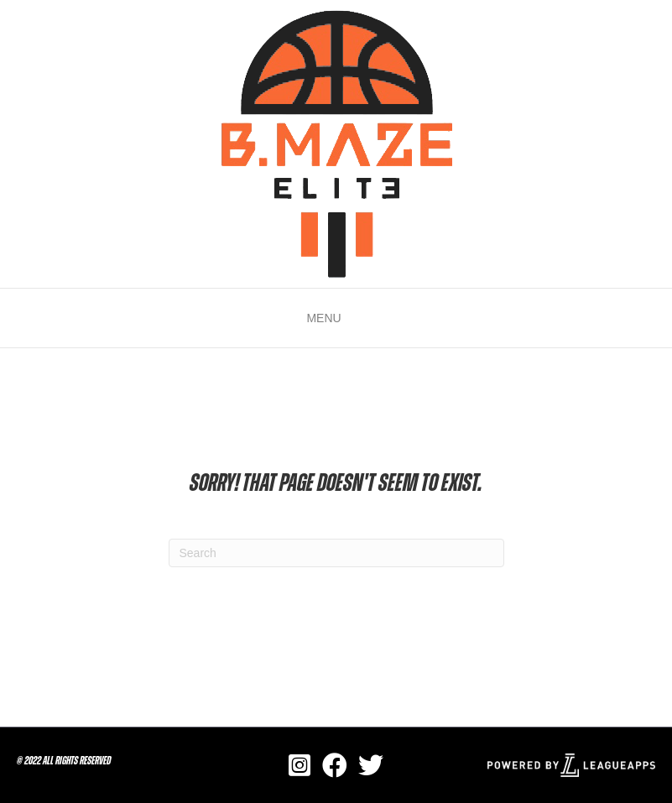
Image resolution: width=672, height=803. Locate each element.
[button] (323, 318)
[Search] (336, 553)
